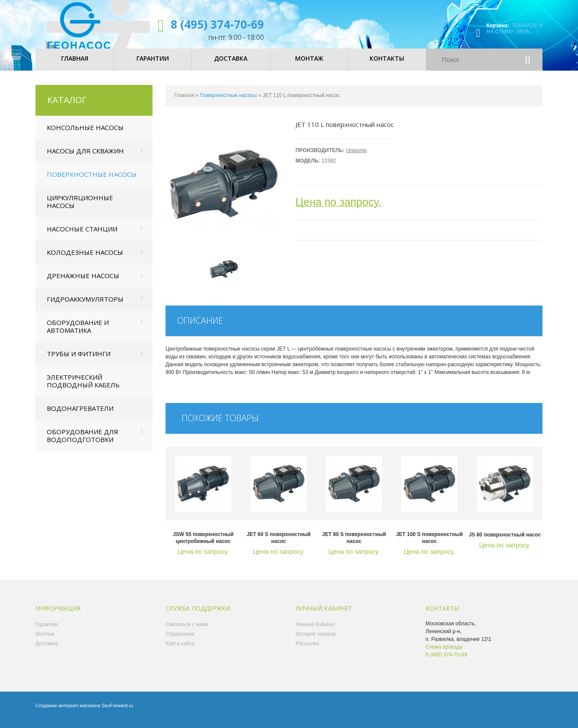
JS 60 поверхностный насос (505, 542)
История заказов (316, 641)
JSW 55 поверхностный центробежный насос (203, 545)
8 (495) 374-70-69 (217, 24)
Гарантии (47, 632)
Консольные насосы (85, 135)
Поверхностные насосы (92, 182)
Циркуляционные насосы (80, 209)
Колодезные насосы (85, 260)
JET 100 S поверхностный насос (429, 545)
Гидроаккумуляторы (85, 306)
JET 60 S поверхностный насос (279, 545)
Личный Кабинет (315, 632)
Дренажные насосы (83, 283)
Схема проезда (444, 654)
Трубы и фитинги (79, 361)
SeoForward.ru (117, 713)
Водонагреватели (80, 416)
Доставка (47, 651)
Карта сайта (180, 651)
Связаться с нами (187, 632)
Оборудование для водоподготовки (83, 443)
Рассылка (307, 651)
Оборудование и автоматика (78, 334)
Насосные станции (82, 236)
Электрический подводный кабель (83, 388)
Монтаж (45, 641)
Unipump (356, 158)
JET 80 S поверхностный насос (354, 545)
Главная (184, 103)
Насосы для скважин (85, 158)
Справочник (180, 641)
